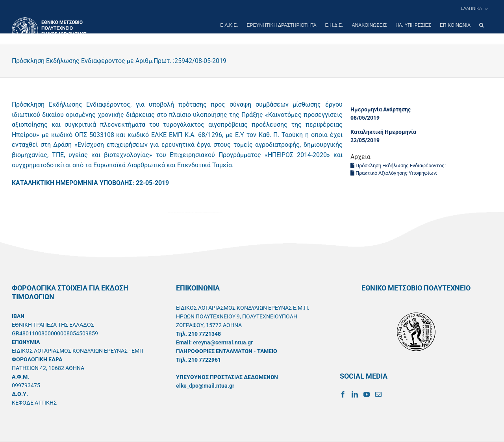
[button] (481, 25)
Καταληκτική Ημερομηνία (383, 132)
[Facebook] (343, 394)
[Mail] (378, 394)
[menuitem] (474, 9)
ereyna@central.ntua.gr (223, 342)
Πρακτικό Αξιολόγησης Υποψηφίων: (394, 173)
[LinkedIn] (355, 394)
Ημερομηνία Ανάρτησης (381, 109)
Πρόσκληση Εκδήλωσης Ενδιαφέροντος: (399, 166)
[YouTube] (367, 394)
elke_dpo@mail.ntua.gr (205, 386)
